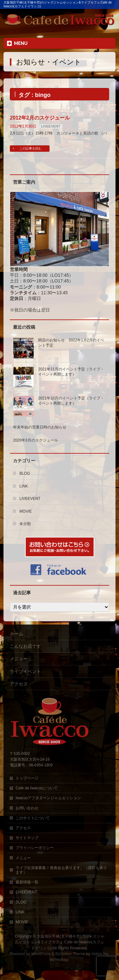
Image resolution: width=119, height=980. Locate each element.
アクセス (19, 684)
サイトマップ (27, 838)
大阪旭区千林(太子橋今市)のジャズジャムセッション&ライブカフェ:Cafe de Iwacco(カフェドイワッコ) (60, 942)
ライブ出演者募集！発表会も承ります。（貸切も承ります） (61, 870)
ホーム (17, 634)
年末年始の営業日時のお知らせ (40, 427)
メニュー (19, 659)
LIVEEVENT (51, 126)
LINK (24, 486)
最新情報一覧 (27, 882)
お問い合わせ (27, 808)
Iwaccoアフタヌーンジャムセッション (48, 798)
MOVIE (26, 511)
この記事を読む (30, 148)
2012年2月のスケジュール (40, 118)
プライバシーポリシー (35, 848)
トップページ (27, 778)
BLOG (25, 473)
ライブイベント (25, 671)
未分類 (25, 524)
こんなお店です (25, 646)
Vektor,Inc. (101, 954)
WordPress (41, 954)
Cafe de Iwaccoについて (36, 788)
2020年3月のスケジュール (35, 440)
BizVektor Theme (70, 954)
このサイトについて (33, 818)
